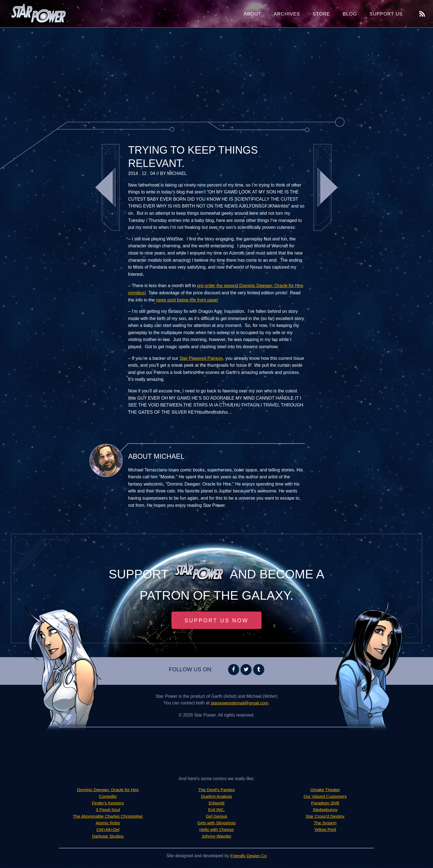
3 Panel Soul (108, 810)
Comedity (108, 797)
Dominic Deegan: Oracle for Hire (108, 790)
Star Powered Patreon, (202, 358)
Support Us (386, 14)
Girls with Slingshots (216, 823)
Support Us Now (216, 620)
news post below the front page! (187, 300)
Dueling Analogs (216, 797)
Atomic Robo (108, 823)
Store (321, 14)
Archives (287, 14)
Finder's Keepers (108, 803)
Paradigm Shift (325, 803)
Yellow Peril (325, 830)
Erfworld (217, 803)
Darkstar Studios (108, 836)
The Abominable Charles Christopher (108, 816)
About (252, 14)
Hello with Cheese (217, 830)
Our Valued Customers (325, 797)
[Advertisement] (216, 72)
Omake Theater (325, 790)
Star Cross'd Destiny (325, 816)
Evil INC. (216, 810)
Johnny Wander (216, 836)
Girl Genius (216, 816)
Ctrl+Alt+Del (108, 830)
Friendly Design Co (249, 856)
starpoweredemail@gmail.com (240, 703)
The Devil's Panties (216, 790)
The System (325, 823)
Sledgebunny (325, 810)
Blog (350, 14)
